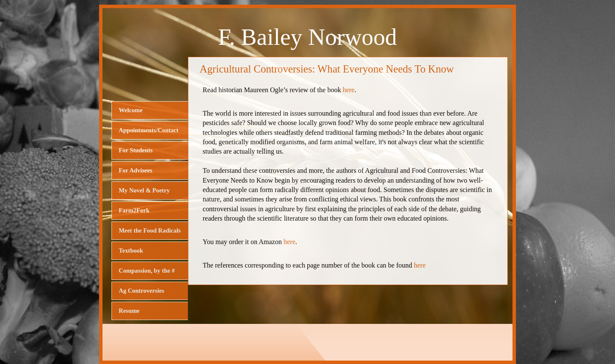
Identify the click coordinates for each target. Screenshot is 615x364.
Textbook (131, 250)
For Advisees (135, 170)
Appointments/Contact (149, 130)
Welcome (131, 110)
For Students (136, 150)
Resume (129, 311)
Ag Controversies (141, 291)
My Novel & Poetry (144, 190)
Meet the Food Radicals (150, 230)
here (348, 90)
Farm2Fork (134, 210)
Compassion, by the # (147, 271)
